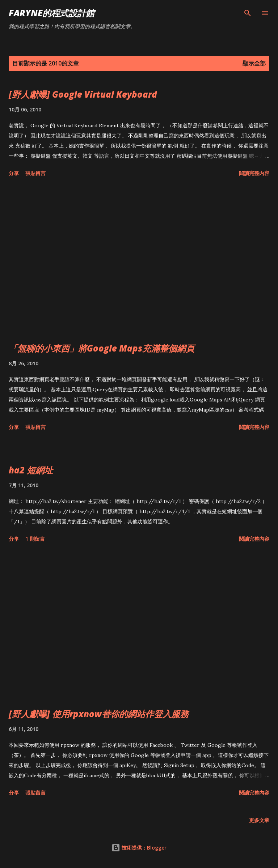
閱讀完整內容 (254, 173)
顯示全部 (254, 63)
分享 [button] (14, 173)
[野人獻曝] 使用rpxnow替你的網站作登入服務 (99, 714)
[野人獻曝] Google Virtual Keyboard (83, 94)
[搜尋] (248, 13)
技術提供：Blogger (139, 848)
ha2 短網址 (31, 470)
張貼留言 (35, 173)
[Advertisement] (139, 261)
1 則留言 (35, 539)
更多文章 (259, 820)
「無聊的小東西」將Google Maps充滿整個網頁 (102, 348)
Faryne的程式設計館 (52, 13)
